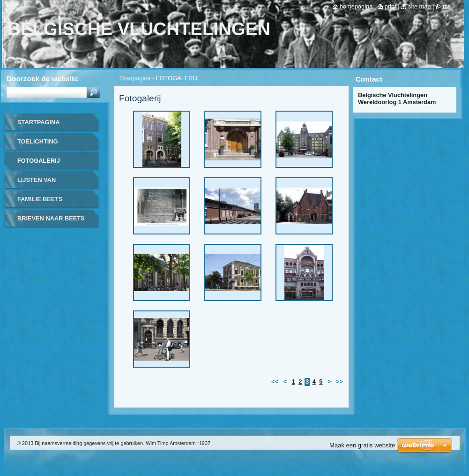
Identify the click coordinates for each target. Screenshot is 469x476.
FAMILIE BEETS (40, 199)
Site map (419, 6)
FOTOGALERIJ (39, 161)
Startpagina (135, 78)
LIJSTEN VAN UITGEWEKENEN (42, 183)
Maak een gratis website (362, 445)
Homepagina (356, 6)
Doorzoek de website (42, 79)
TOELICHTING (38, 141)
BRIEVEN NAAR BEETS (51, 218)
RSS (447, 6)
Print (391, 6)
